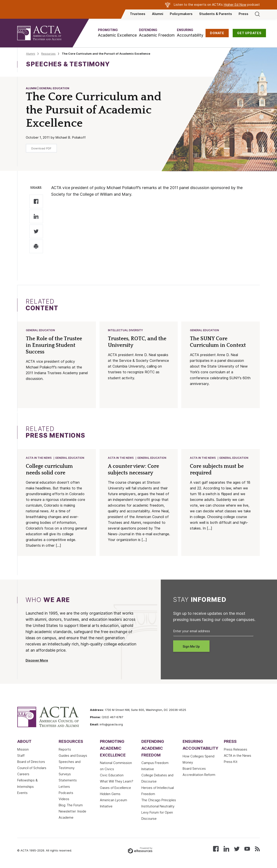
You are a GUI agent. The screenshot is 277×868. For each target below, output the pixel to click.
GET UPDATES (249, 33)
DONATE (217, 33)
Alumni (158, 14)
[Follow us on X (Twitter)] (237, 849)
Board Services (194, 769)
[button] (117, 33)
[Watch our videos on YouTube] (247, 849)
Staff (21, 756)
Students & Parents (216, 14)
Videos (64, 800)
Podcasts (66, 794)
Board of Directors (31, 763)
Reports (65, 750)
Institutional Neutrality (158, 807)
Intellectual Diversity (126, 330)
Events (22, 794)
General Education (41, 330)
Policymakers (181, 14)
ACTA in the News (39, 458)
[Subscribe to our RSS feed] (257, 849)
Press (243, 14)
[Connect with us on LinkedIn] (226, 849)
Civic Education (112, 776)
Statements (68, 781)
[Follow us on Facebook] (216, 849)
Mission (23, 750)
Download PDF (41, 148)
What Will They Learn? (117, 782)
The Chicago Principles (159, 801)
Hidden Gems (110, 795)
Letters (64, 788)
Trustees (138, 14)
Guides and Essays (73, 756)
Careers (23, 775)
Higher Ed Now (235, 5)
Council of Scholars (32, 769)
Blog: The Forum (71, 806)
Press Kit (231, 763)
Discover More (37, 661)
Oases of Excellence (115, 789)
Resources (48, 54)
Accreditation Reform (199, 776)
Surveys (65, 775)
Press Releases (236, 750)
